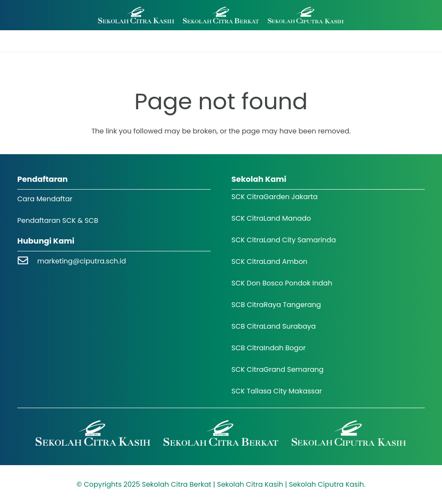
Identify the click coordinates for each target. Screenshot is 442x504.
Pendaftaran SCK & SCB (58, 220)
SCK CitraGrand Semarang (278, 369)
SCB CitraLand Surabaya (274, 326)
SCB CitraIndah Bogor (268, 348)
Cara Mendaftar (45, 199)
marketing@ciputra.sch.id (82, 261)
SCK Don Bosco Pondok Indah (282, 283)
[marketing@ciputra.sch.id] (27, 262)
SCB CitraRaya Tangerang (276, 305)
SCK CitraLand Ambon (269, 262)
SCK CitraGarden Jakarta (275, 197)
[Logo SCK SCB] (221, 15)
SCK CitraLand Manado (271, 218)
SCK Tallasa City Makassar (277, 391)
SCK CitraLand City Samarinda (284, 240)
